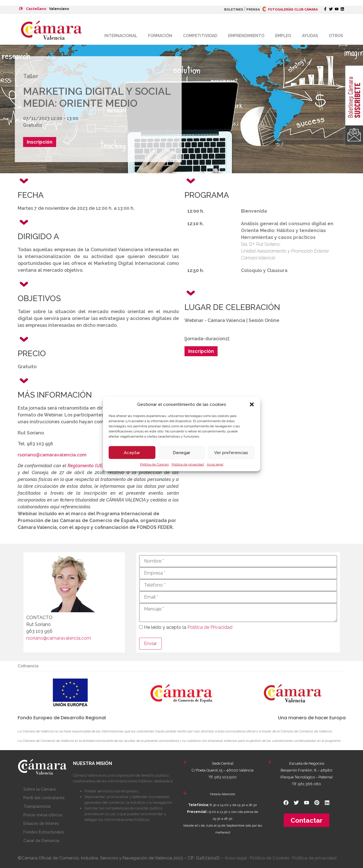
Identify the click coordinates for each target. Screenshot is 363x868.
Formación (160, 36)
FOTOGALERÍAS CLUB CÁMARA (290, 10)
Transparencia (37, 806)
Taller (31, 76)
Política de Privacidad (210, 627)
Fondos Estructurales (44, 832)
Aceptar (132, 452)
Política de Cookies (154, 464)
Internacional (121, 36)
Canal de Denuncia (41, 841)
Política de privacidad (188, 464)
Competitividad (200, 36)
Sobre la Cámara (39, 789)
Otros (336, 36)
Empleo (283, 36)
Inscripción (40, 142)
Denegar (181, 452)
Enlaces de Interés (41, 823)
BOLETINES (234, 10)
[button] (252, 404)
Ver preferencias (231, 452)
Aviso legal (215, 464)
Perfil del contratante (44, 798)
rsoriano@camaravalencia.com (52, 455)
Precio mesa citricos (43, 815)
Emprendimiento (246, 36)
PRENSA (253, 10)
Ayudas (310, 36)
